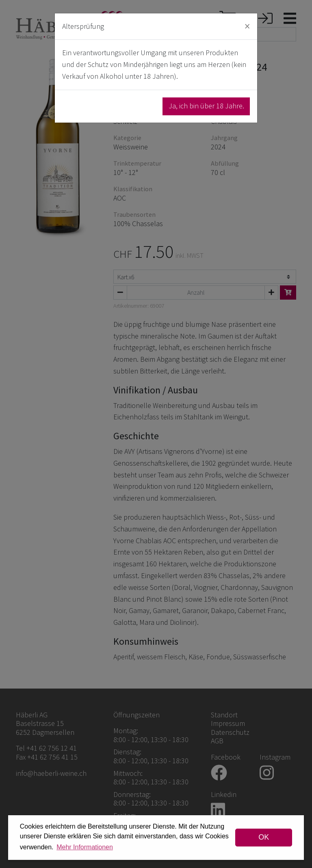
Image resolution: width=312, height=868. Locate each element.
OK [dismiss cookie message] (264, 837)
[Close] (247, 26)
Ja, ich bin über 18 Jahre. (206, 106)
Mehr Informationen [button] (85, 847)
